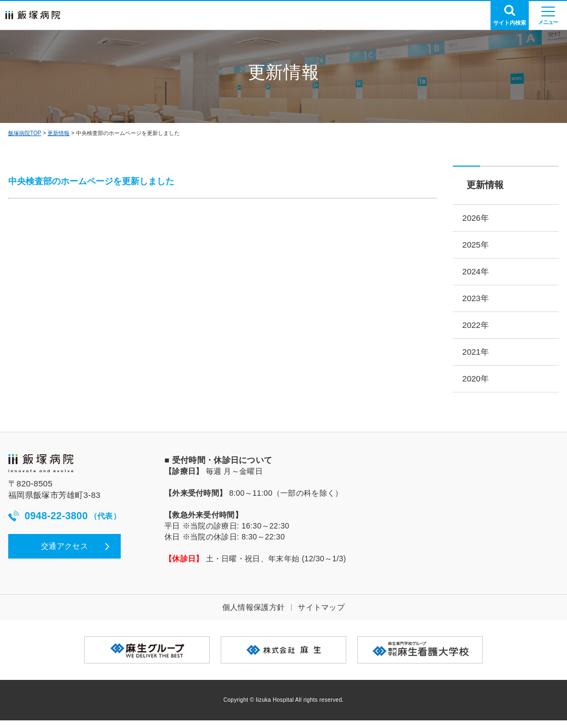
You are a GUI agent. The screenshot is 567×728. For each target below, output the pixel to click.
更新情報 (58, 133)
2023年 (480, 302)
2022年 (480, 330)
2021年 (480, 358)
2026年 (480, 218)
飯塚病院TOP (25, 133)
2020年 (480, 386)
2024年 (480, 274)
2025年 (480, 246)
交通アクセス (64, 554)
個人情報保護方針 (253, 615)
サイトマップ (321, 615)
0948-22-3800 (64, 524)
